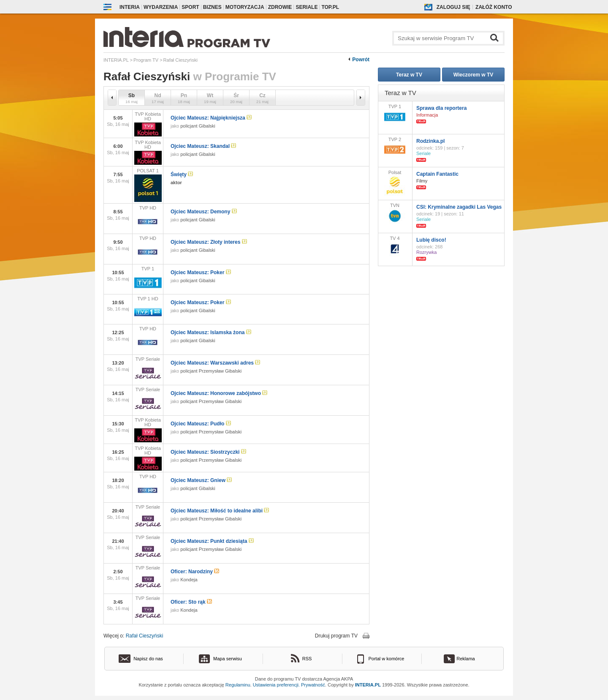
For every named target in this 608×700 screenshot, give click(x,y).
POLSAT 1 (148, 185)
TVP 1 (148, 279)
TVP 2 (395, 147)
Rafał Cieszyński (145, 636)
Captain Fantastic (437, 174)
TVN (395, 213)
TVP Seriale (148, 370)
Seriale (307, 7)
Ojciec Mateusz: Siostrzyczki (208, 452)
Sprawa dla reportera (441, 108)
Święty (182, 174)
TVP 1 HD (148, 309)
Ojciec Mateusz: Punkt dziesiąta (212, 541)
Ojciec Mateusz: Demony (204, 212)
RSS (307, 659)
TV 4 (395, 246)
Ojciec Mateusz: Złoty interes (209, 242)
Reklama (465, 659)
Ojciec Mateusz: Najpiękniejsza (211, 118)
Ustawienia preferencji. (276, 685)
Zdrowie (280, 7)
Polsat (395, 183)
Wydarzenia (161, 7)
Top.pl (330, 7)
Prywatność (313, 685)
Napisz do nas (148, 659)
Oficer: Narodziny (195, 572)
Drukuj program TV (336, 636)
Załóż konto (494, 7)
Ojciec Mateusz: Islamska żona (211, 332)
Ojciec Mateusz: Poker (201, 272)
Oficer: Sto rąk (191, 602)
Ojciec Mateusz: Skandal (203, 146)
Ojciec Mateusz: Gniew (201, 480)
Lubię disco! (431, 240)
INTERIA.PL (368, 685)
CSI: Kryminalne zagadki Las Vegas (459, 207)
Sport (190, 7)
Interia (130, 7)
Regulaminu (238, 685)
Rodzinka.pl (430, 141)
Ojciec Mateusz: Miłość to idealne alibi (220, 511)
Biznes (212, 7)
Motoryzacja (245, 7)
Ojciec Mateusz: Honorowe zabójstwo (219, 393)
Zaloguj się (453, 7)
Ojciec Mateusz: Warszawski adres (215, 363)
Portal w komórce (387, 659)
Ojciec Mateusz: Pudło (201, 424)
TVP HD (148, 219)
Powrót (361, 60)
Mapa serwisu (228, 659)
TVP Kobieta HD (148, 124)
